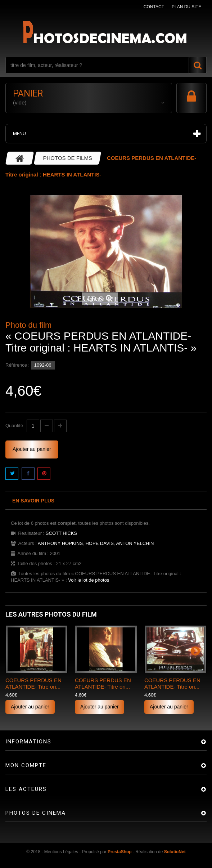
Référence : (17, 365)
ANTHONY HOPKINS (60, 543)
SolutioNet (175, 852)
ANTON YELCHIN (135, 543)
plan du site (186, 7)
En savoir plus (33, 501)
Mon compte (26, 765)
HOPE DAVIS (100, 543)
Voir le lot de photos (89, 580)
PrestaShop (120, 852)
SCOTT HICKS (61, 533)
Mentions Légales (61, 852)
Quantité (14, 426)
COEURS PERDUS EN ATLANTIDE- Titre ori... (33, 683)
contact (154, 7)
